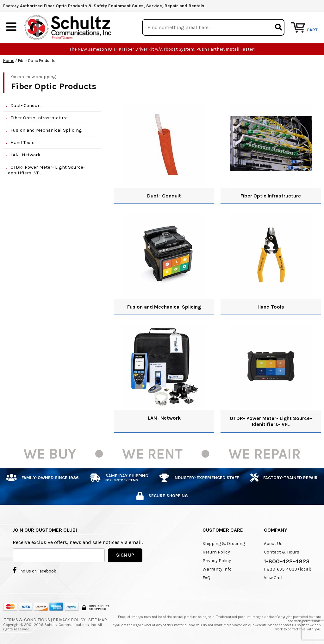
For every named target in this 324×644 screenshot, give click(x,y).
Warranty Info (217, 569)
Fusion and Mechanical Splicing (46, 130)
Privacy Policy (217, 561)
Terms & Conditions (27, 620)
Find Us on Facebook (34, 570)
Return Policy (216, 552)
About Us (273, 544)
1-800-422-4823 (287, 561)
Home (9, 61)
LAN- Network (25, 155)
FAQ (206, 578)
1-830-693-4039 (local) (288, 569)
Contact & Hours (282, 552)
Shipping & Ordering (224, 544)
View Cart (273, 578)
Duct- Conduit (26, 105)
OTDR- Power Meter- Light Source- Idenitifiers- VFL (46, 170)
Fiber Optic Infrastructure (39, 118)
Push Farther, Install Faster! (225, 49)
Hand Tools (22, 142)
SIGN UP (125, 555)
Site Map (98, 620)
